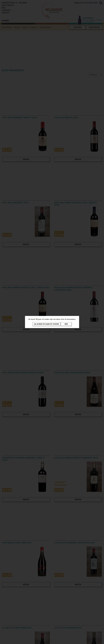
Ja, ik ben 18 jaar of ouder (46, 324)
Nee (66, 324)
